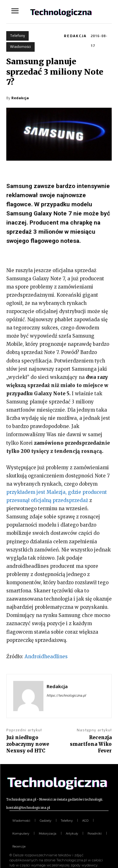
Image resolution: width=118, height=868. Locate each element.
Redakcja (75, 36)
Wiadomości (20, 47)
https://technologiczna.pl (66, 696)
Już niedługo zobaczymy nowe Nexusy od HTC (28, 744)
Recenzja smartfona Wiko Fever (91, 744)
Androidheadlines (46, 657)
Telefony (17, 36)
